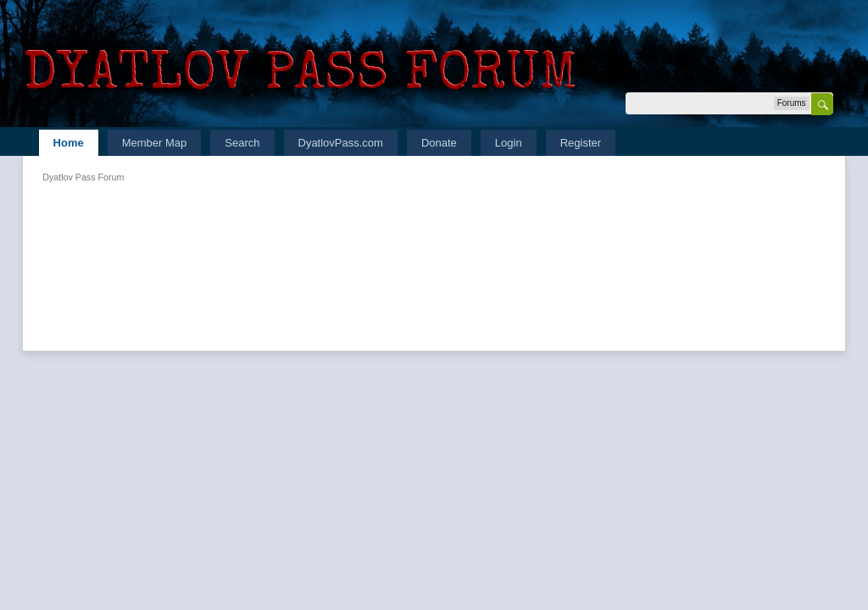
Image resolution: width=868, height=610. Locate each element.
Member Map (155, 143)
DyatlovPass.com (341, 143)
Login (509, 143)
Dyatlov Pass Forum (83, 177)
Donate (439, 143)
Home (69, 143)
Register (581, 143)
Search (242, 143)
